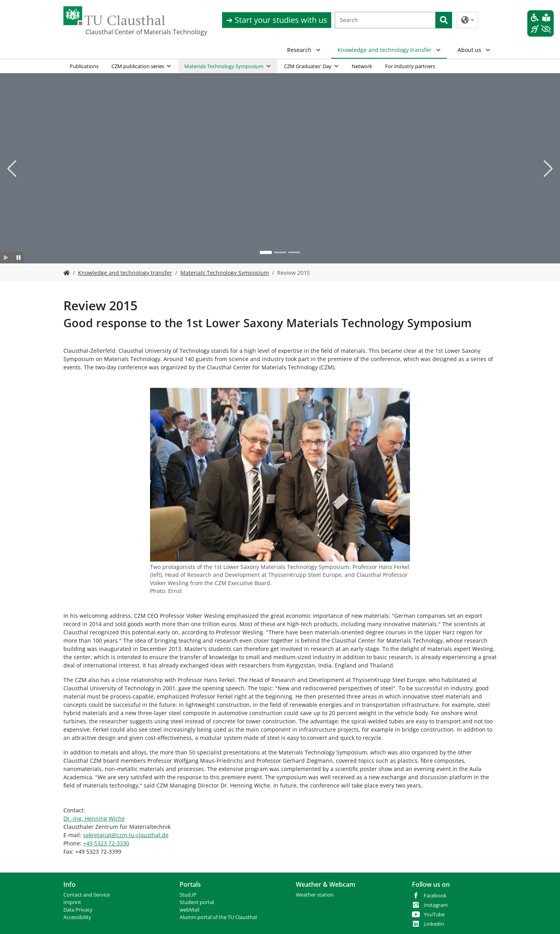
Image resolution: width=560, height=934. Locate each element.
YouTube (434, 915)
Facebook (435, 896)
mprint (73, 902)
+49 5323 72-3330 (106, 843)
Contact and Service (87, 895)
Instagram (436, 905)
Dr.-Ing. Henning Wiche (94, 818)
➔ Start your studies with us (277, 20)
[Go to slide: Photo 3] (294, 253)
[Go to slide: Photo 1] (266, 253)
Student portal (197, 902)
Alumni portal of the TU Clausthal (218, 917)
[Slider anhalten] (19, 258)
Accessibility (77, 917)
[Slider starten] (6, 258)
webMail (189, 910)
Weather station (315, 895)
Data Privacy (78, 910)
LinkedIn (434, 924)
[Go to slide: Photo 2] (280, 253)
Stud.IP (188, 895)
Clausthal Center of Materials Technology (125, 32)
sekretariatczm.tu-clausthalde (126, 835)
